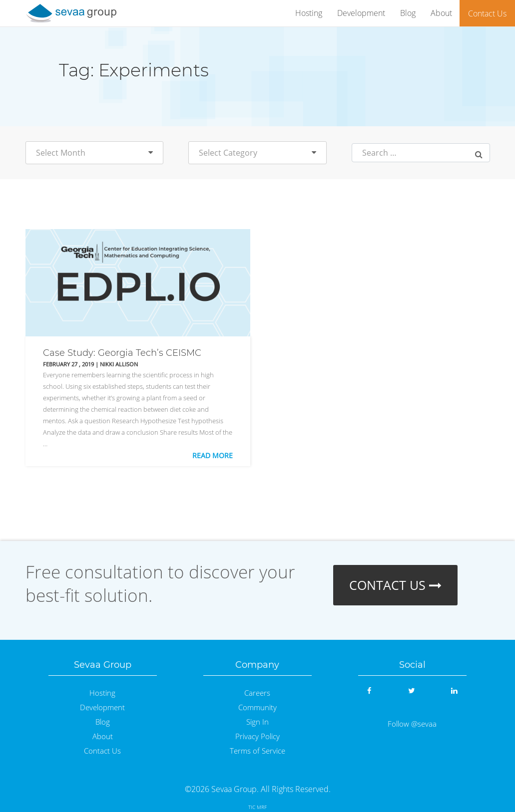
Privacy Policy (257, 736)
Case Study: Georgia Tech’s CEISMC (122, 353)
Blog (408, 13)
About (441, 13)
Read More (213, 455)
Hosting (309, 13)
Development (361, 13)
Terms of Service (257, 751)
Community (257, 707)
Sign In (257, 722)
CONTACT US (395, 585)
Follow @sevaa (412, 724)
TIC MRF (257, 807)
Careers (257, 693)
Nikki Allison (119, 364)
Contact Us (487, 13)
